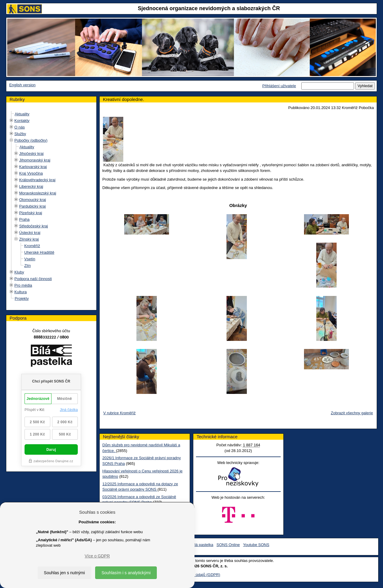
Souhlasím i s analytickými (126, 573)
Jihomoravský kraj (35, 160)
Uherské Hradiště (39, 252)
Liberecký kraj (31, 186)
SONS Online (228, 545)
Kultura (20, 292)
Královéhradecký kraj (37, 180)
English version (22, 85)
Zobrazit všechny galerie (352, 413)
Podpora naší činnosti (33, 279)
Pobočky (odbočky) (31, 140)
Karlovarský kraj (33, 167)
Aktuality (22, 114)
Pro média (23, 285)
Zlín (28, 266)
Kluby (19, 272)
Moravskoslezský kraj (38, 193)
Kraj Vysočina (31, 173)
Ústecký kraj (30, 233)
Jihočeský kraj (31, 154)
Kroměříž (32, 246)
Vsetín (30, 259)
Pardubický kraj (32, 206)
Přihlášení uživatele (279, 86)
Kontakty (22, 121)
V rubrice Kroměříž (119, 413)
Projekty (22, 298)
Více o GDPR (97, 556)
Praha (24, 219)
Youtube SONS (256, 545)
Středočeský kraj (34, 226)
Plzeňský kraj (31, 213)
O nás (20, 127)
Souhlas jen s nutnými (64, 573)
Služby (20, 134)
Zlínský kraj (29, 239)
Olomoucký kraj (33, 200)
